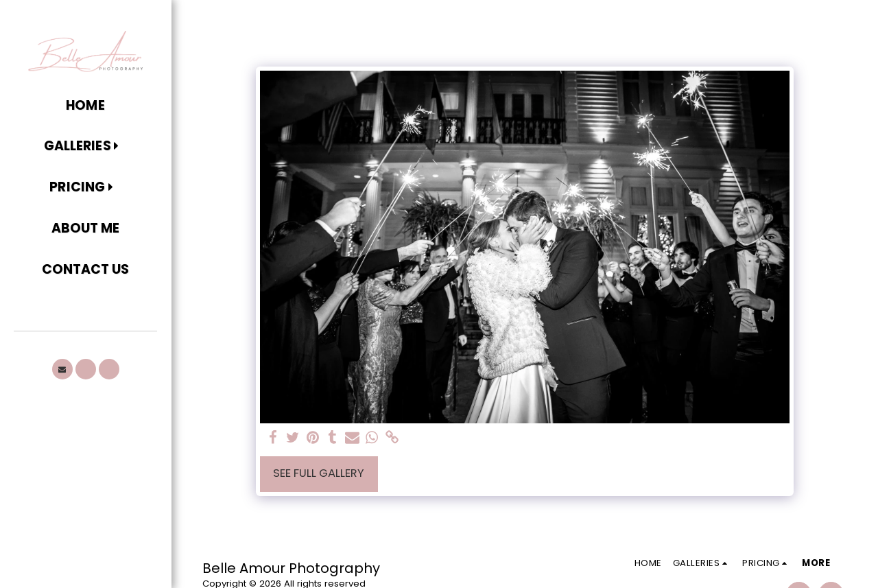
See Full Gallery (319, 473)
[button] (85, 147)
